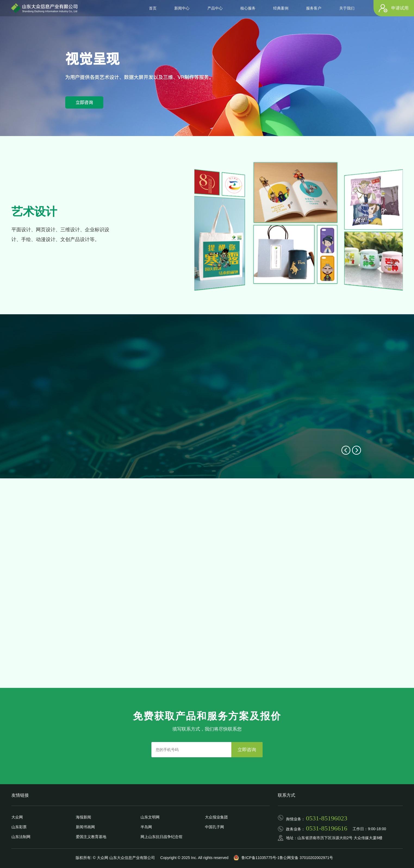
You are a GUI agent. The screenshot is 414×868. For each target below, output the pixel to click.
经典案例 (281, 8)
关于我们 (347, 8)
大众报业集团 (216, 817)
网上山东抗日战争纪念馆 (161, 837)
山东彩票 (19, 827)
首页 (153, 8)
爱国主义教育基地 (91, 837)
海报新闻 (83, 817)
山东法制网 (21, 837)
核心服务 (248, 8)
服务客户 (314, 8)
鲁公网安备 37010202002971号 (306, 858)
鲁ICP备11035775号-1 (260, 858)
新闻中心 (182, 8)
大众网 (17, 817)
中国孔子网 (214, 827)
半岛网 (146, 827)
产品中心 (215, 8)
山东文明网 (150, 817)
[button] (346, 450)
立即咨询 (84, 102)
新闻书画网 (85, 827)
